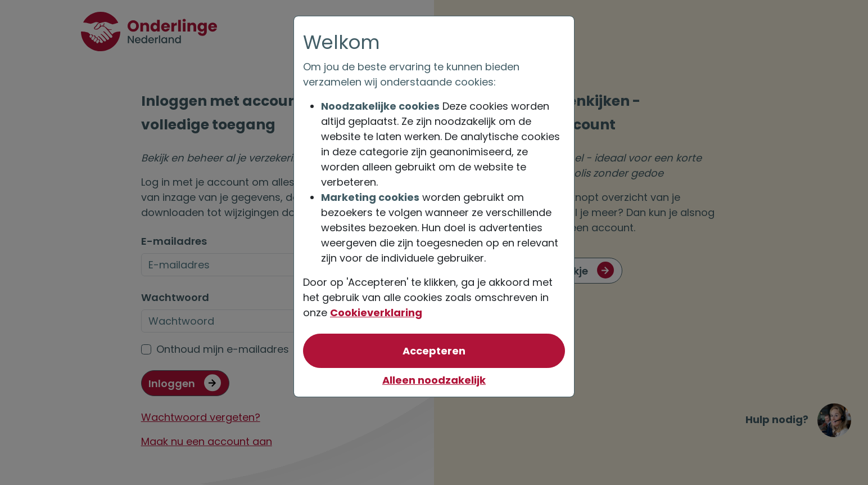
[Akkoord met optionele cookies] (434, 351)
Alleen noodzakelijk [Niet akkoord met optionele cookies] (434, 380)
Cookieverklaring (376, 313)
